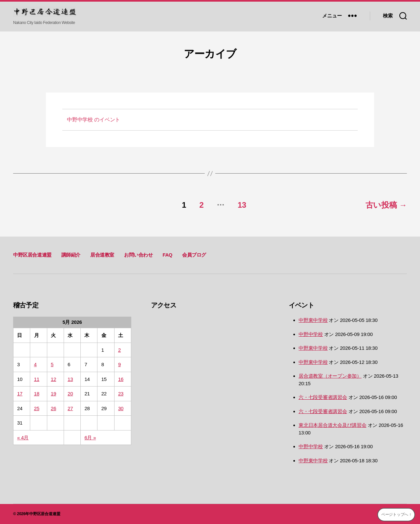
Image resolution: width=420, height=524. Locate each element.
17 (20, 394)
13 (242, 205)
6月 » (90, 438)
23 (121, 394)
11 (37, 379)
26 (53, 408)
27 (70, 408)
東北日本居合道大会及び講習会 (333, 425)
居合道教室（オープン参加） (330, 376)
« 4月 (23, 438)
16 (121, 379)
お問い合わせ (138, 255)
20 (70, 394)
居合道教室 (102, 255)
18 (37, 394)
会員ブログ (194, 255)
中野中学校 (311, 334)
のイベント (94, 120)
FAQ (167, 255)
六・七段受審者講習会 (323, 397)
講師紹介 (71, 255)
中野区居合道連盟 (32, 255)
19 (53, 394)
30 (121, 408)
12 (53, 379)
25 (37, 408)
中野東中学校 (313, 320)
